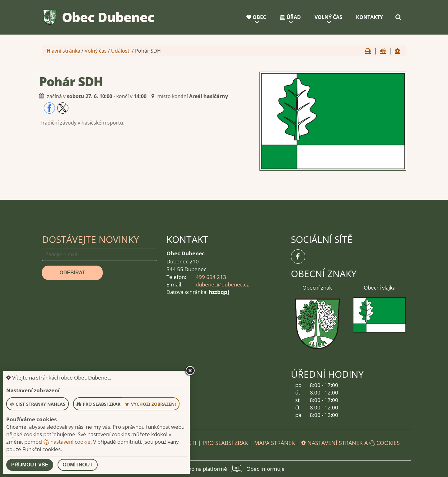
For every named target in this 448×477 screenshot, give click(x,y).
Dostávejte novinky (91, 239)
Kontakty (369, 17)
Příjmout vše (30, 465)
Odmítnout (78, 465)
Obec (256, 17)
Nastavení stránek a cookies (350, 443)
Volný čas (328, 17)
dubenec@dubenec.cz (222, 284)
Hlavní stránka (63, 51)
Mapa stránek (275, 443)
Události (121, 51)
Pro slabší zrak (225, 443)
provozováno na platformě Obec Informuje (224, 469)
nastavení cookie (67, 442)
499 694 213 (211, 277)
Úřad (290, 17)
